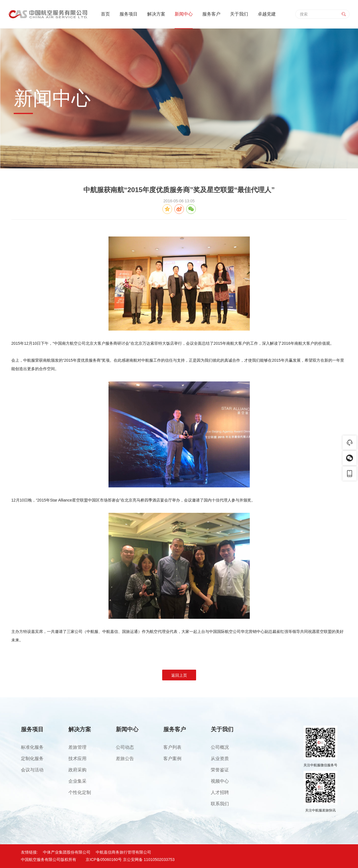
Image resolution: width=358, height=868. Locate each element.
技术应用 (77, 759)
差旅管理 (77, 747)
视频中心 (220, 781)
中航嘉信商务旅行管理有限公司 (123, 852)
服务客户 (211, 14)
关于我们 (239, 14)
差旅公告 (125, 759)
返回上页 (179, 675)
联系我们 (220, 804)
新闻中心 (184, 14)
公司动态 (125, 747)
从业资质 (220, 759)
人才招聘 (220, 792)
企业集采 (77, 781)
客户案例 (172, 759)
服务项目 (129, 14)
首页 (105, 14)
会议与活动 (32, 770)
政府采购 (77, 770)
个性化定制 (80, 792)
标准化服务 (32, 747)
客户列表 (172, 747)
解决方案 (156, 14)
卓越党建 (267, 14)
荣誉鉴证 (220, 770)
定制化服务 (32, 759)
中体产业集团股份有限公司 (67, 852)
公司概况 (220, 747)
